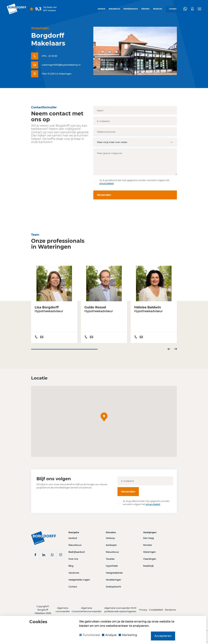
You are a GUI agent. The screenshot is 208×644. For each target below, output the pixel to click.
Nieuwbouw (113, 8)
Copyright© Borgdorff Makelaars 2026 (43, 610)
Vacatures (156, 8)
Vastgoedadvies (114, 571)
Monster (148, 543)
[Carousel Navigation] (172, 349)
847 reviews (50, 10)
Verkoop (110, 536)
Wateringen (149, 550)
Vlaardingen (150, 557)
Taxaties (110, 557)
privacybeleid (106, 183)
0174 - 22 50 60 (50, 56)
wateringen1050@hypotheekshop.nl (61, 65)
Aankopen (111, 543)
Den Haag (148, 536)
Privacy (143, 610)
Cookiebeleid (156, 610)
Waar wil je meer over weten (112, 142)
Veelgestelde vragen (79, 578)
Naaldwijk (148, 564)
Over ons (73, 557)
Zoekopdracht (113, 585)
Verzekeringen (113, 578)
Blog (71, 564)
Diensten (144, 8)
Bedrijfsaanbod (129, 8)
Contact (73, 585)
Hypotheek (112, 564)
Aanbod (100, 8)
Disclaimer (170, 610)
